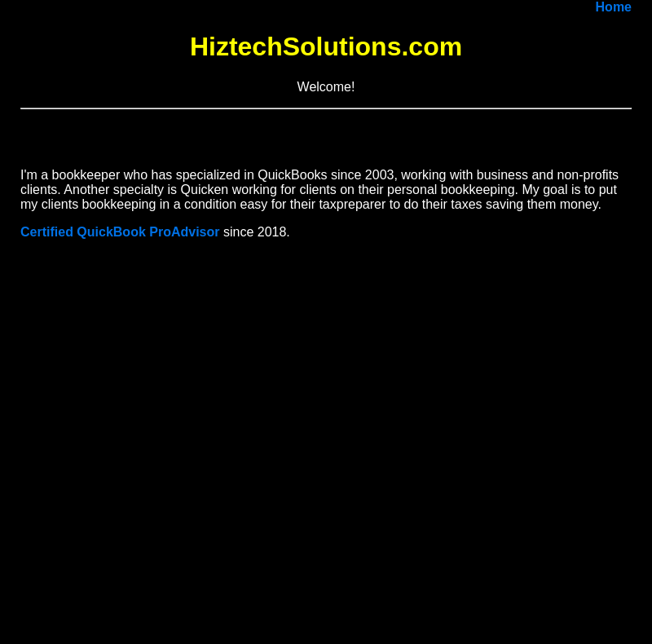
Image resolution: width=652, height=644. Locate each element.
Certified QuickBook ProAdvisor (120, 232)
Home (614, 7)
